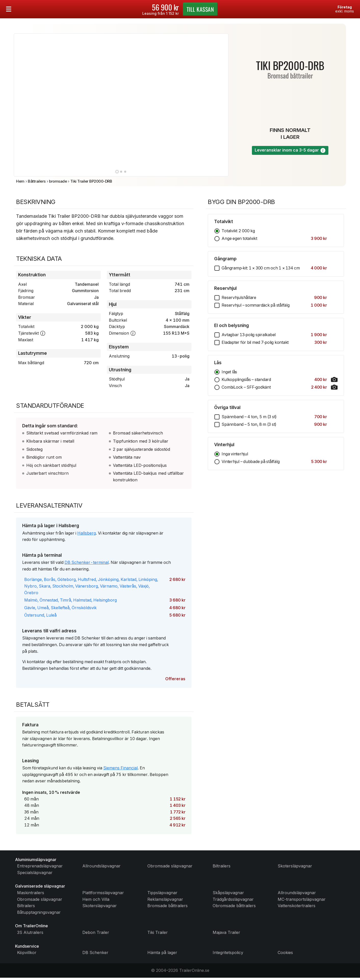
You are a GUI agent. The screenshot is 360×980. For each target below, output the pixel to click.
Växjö (143, 588)
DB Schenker (95, 955)
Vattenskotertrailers (297, 908)
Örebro (31, 594)
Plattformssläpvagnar (103, 895)
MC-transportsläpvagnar (302, 901)
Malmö (31, 602)
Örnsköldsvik (84, 609)
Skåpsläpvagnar (228, 895)
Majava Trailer (226, 935)
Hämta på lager (162, 955)
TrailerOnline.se (194, 972)
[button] (323, 151)
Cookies (285, 955)
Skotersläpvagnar (295, 868)
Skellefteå (60, 609)
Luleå (51, 617)
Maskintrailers (31, 895)
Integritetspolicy (228, 955)
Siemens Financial (120, 770)
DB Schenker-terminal (87, 564)
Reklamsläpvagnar (165, 901)
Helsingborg (105, 602)
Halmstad (82, 602)
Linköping (148, 581)
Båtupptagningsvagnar (39, 914)
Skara (44, 588)
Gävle (30, 609)
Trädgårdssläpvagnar (233, 901)
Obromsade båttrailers (234, 908)
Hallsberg (87, 535)
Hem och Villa (96, 901)
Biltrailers (222, 868)
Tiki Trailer (158, 935)
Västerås (128, 588)
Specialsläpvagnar (35, 875)
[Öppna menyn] (9, 9)
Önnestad (49, 602)
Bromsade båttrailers (168, 908)
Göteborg (67, 581)
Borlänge (33, 581)
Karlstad (128, 581)
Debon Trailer (96, 935)
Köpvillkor (27, 955)
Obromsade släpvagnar (170, 868)
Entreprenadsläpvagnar (40, 868)
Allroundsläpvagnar (101, 868)
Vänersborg (87, 588)
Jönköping (108, 581)
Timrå (66, 602)
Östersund (34, 617)
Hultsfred (87, 581)
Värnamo (109, 588)
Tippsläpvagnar (162, 895)
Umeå (43, 609)
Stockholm (63, 588)
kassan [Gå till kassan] (200, 9)
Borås (50, 581)
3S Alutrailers (30, 935)
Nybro (30, 588)
